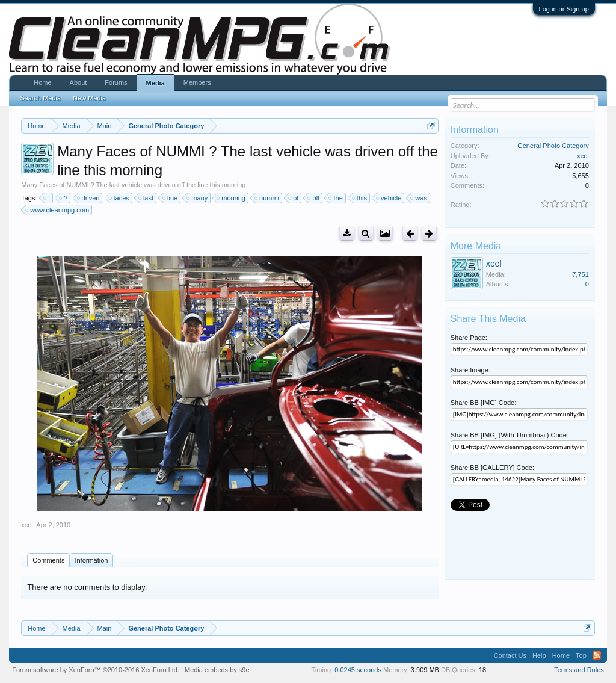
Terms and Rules (579, 670)
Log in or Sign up (564, 9)
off (314, 198)
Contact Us (510, 655)
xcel (27, 525)
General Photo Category (553, 146)
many (198, 198)
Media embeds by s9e (217, 670)
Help (539, 655)
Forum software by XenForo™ (96, 670)
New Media (89, 98)
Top (581, 655)
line (171, 198)
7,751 (581, 274)
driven (89, 198)
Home (42, 82)
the (336, 198)
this (360, 198)
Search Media (40, 98)
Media (156, 83)
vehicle (389, 198)
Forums (116, 82)
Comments (48, 560)
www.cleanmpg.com (58, 210)
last (146, 198)
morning (232, 198)
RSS (597, 655)
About (79, 82)
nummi (267, 198)
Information (91, 560)
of (294, 198)
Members (197, 82)
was (419, 198)
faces (120, 198)
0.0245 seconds (358, 670)
